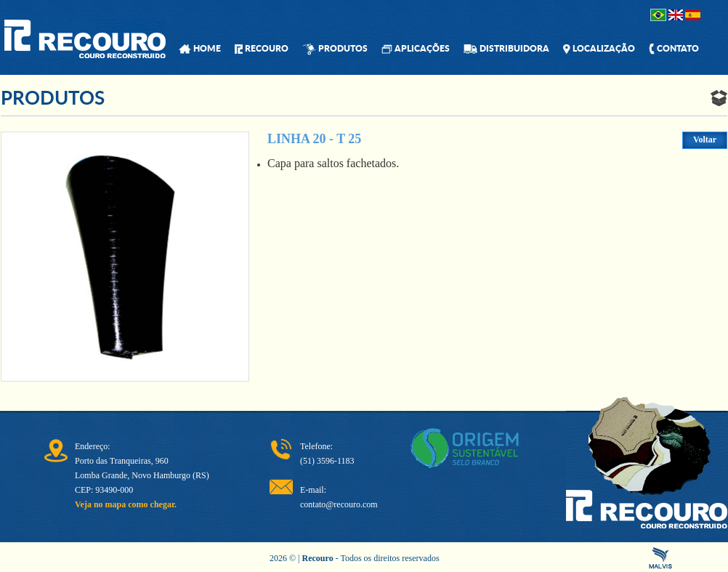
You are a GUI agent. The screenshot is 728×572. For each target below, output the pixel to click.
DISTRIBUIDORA (506, 48)
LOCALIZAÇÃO (599, 48)
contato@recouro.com (339, 504)
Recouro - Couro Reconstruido (85, 39)
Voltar (705, 140)
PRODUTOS (335, 49)
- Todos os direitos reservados (371, 558)
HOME (200, 48)
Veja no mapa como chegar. (126, 504)
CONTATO (674, 48)
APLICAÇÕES (416, 48)
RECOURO (262, 48)
